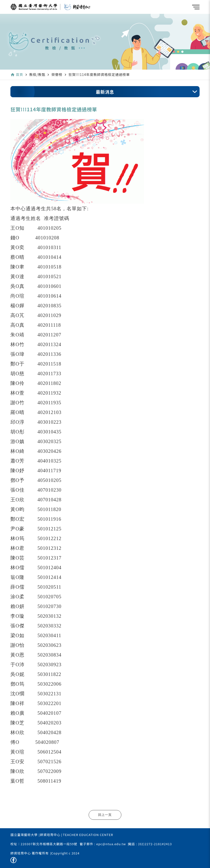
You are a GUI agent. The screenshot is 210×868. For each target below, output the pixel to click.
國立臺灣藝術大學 (24, 835)
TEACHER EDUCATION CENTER (88, 835)
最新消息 (105, 92)
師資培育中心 (50, 835)
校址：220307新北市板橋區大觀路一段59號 (44, 844)
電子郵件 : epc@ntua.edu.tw (103, 844)
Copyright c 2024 (65, 853)
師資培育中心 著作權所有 (30, 853)
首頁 (19, 74)
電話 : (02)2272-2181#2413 (150, 844)
